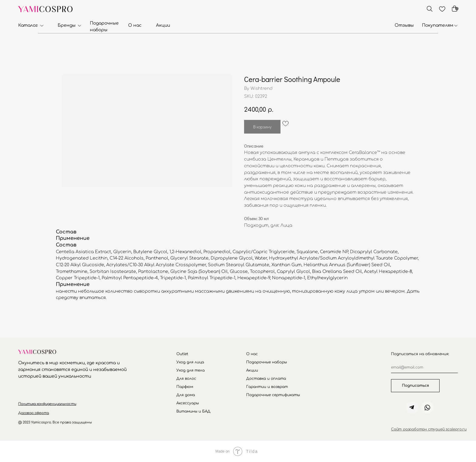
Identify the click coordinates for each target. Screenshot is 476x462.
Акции (163, 25)
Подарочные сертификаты (273, 395)
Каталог (28, 25)
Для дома (186, 395)
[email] (424, 367)
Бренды (67, 25)
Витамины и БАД (193, 411)
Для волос (186, 379)
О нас (135, 25)
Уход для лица (190, 362)
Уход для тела (190, 370)
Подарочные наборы (267, 362)
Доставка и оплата (266, 379)
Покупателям (438, 25)
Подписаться (415, 386)
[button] (47, 404)
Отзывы (404, 25)
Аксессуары (188, 403)
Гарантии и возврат (267, 387)
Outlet (182, 354)
